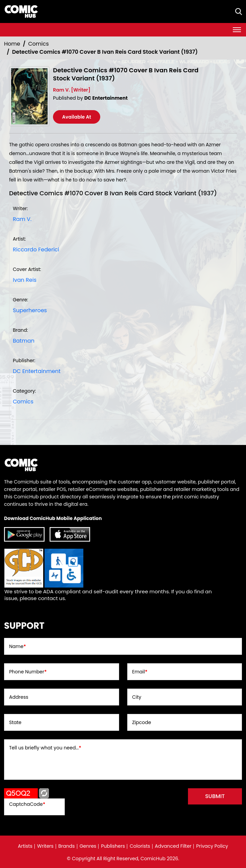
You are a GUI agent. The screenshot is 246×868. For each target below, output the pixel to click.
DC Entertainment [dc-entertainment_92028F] (37, 371)
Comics (39, 44)
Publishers (113, 846)
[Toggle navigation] (237, 30)
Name (18, 646)
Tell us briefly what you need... (45, 748)
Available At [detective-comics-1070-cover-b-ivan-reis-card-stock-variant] (77, 117)
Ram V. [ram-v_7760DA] (22, 219)
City (137, 697)
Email (140, 672)
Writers (45, 846)
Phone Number (28, 672)
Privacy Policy (212, 846)
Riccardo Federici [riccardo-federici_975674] (36, 250)
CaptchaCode (27, 804)
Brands (67, 846)
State (15, 722)
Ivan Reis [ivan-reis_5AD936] (25, 280)
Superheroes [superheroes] (30, 310)
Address (19, 697)
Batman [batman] (24, 341)
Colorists (140, 846)
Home (12, 44)
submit (215, 796)
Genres (88, 846)
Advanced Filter (173, 846)
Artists (25, 846)
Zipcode (142, 722)
